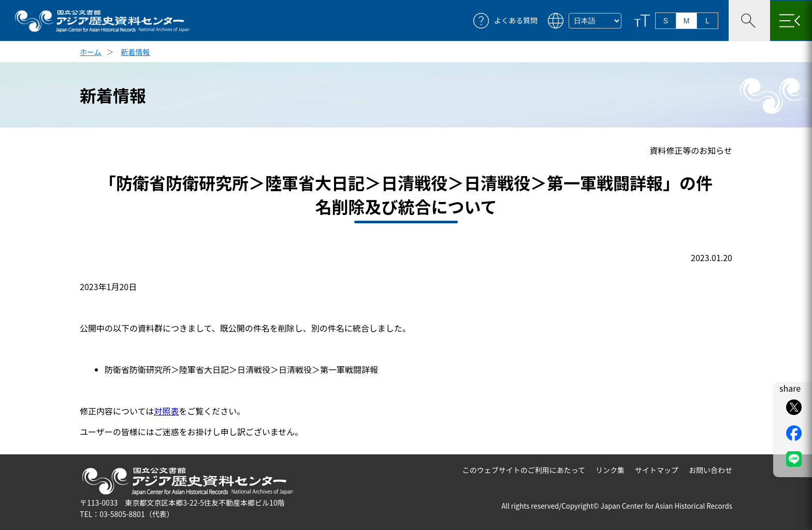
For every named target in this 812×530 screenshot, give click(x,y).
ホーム (91, 52)
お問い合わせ (711, 470)
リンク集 (610, 470)
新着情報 (136, 52)
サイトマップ (657, 470)
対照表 (166, 411)
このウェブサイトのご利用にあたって (524, 470)
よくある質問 (516, 20)
